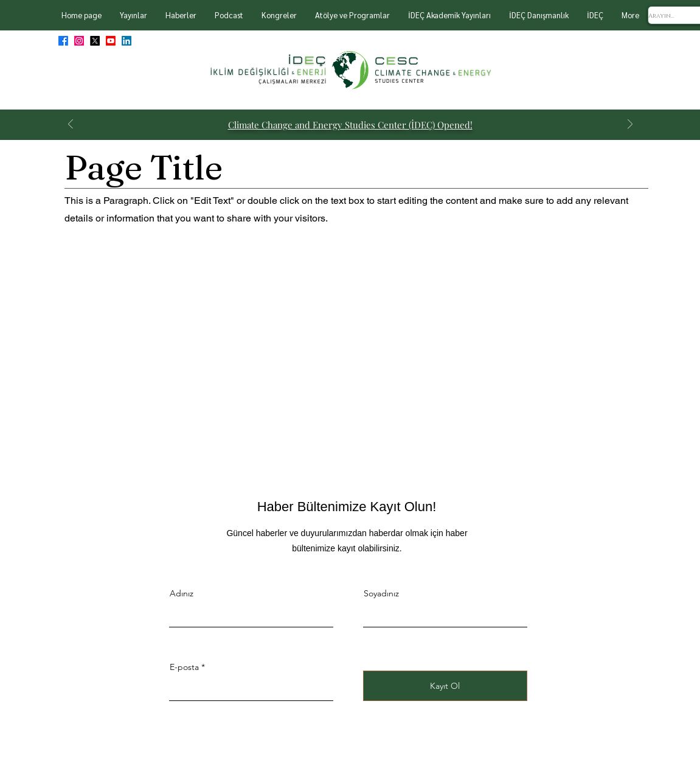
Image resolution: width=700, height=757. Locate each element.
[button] (133, 15)
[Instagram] (79, 41)
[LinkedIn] (126, 41)
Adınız (182, 593)
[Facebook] (63, 41)
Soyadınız (381, 593)
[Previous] (71, 125)
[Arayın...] (673, 16)
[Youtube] (111, 41)
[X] (95, 41)
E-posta (184, 667)
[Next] (630, 125)
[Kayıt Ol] (445, 686)
